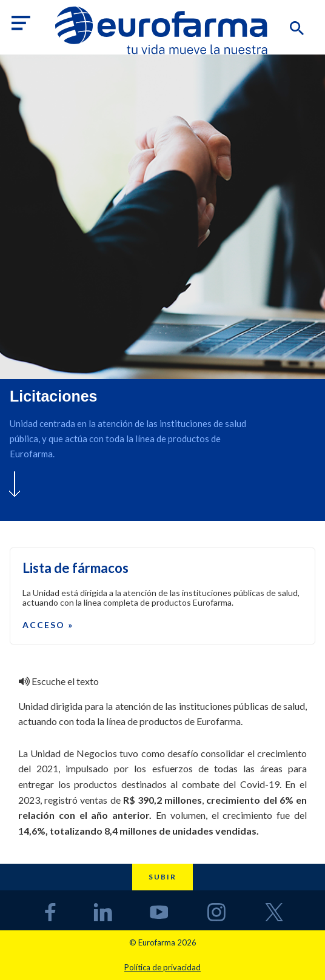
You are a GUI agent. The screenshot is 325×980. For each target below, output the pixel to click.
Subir (162, 877)
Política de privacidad (162, 967)
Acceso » (48, 625)
